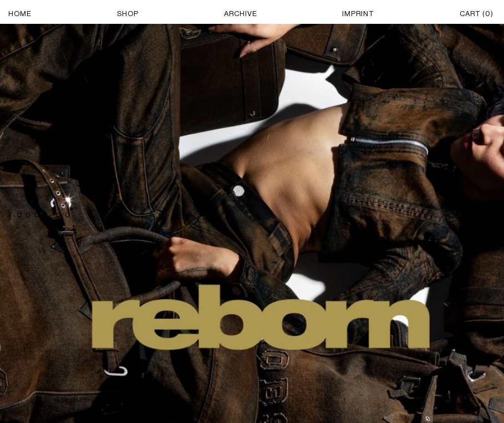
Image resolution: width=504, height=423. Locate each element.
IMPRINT (358, 14)
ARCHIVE (241, 14)
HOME (20, 14)
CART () (477, 14)
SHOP (128, 14)
